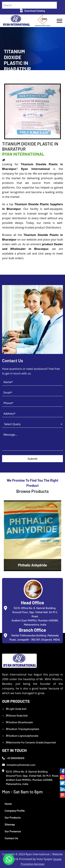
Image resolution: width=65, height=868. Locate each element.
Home (8, 804)
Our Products (13, 817)
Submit (32, 459)
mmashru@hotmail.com (19, 765)
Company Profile (15, 811)
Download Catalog (32, 11)
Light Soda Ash (16, 709)
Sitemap (10, 824)
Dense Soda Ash (17, 715)
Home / (8, 77)
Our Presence (13, 831)
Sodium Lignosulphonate (22, 736)
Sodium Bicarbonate (19, 722)
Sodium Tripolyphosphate (22, 729)
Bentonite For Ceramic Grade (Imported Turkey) (31, 744)
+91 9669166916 (13, 758)
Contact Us (11, 838)
